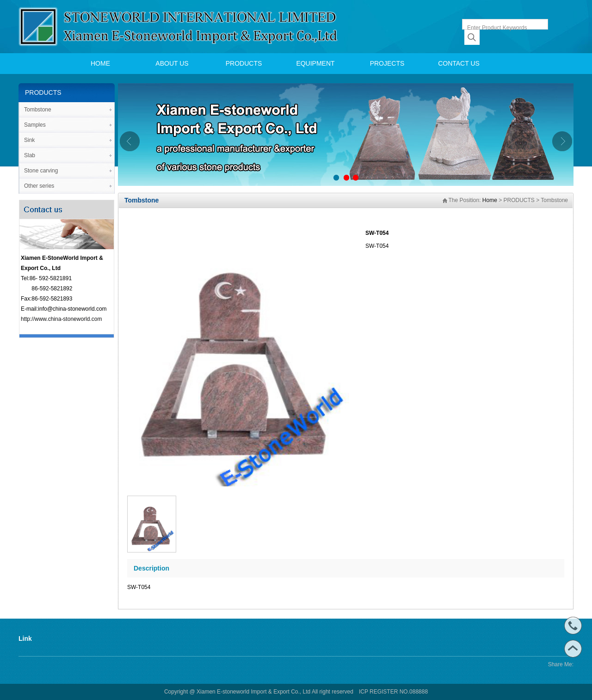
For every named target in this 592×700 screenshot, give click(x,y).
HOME (100, 63)
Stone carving (41, 171)
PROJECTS (387, 63)
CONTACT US (459, 63)
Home (490, 200)
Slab (30, 155)
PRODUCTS (244, 63)
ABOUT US (172, 63)
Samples (35, 125)
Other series (39, 186)
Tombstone (38, 110)
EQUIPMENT (315, 63)
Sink (29, 140)
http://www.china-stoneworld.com (61, 319)
